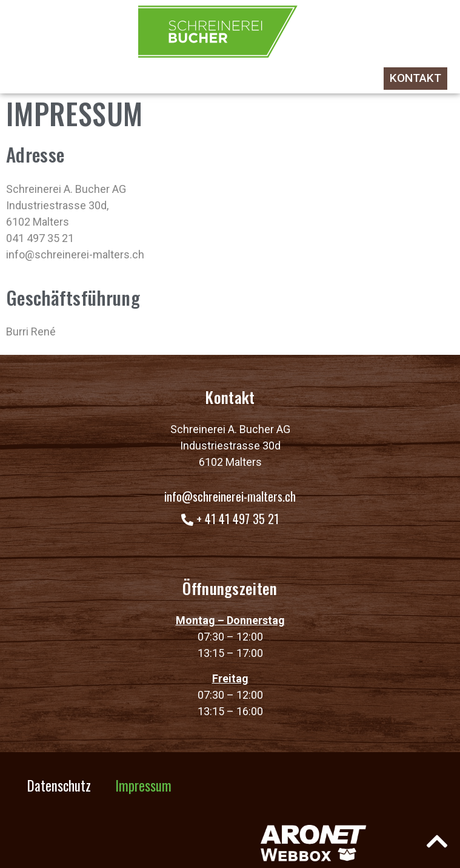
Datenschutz (59, 786)
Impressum (143, 786)
